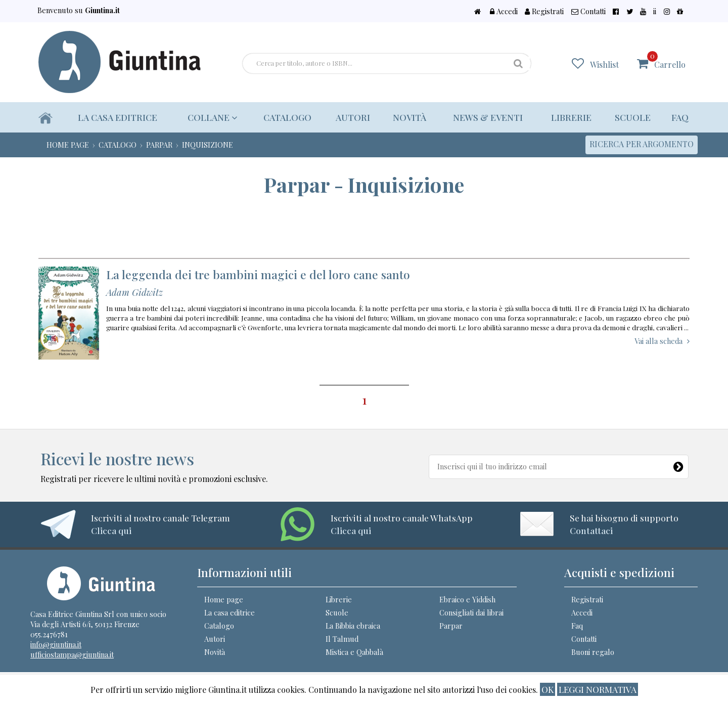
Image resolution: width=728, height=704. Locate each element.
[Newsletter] (679, 465)
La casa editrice (118, 117)
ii (667, 11)
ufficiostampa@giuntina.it (72, 654)
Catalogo (283, 117)
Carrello (670, 60)
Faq (680, 117)
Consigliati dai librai (471, 612)
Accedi (550, 11)
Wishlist (611, 64)
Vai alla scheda (658, 341)
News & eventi (486, 117)
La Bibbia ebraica (353, 626)
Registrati (585, 11)
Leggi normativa (598, 689)
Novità (406, 117)
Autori (349, 117)
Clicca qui (111, 530)
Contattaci (591, 530)
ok (548, 689)
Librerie (570, 117)
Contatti (623, 11)
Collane (211, 117)
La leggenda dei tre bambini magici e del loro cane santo (258, 274)
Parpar (451, 626)
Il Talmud (342, 639)
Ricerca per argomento (642, 144)
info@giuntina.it (56, 644)
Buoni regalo (593, 652)
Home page (224, 599)
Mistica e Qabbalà (354, 652)
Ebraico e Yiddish (467, 599)
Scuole (632, 117)
